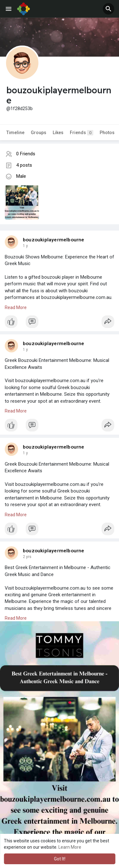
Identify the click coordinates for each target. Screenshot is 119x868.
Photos (107, 133)
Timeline (15, 133)
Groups (39, 133)
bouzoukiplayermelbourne (54, 240)
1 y (25, 246)
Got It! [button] (60, 859)
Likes (58, 133)
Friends (82, 133)
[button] (109, 9)
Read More (16, 307)
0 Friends (26, 154)
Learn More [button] (70, 847)
